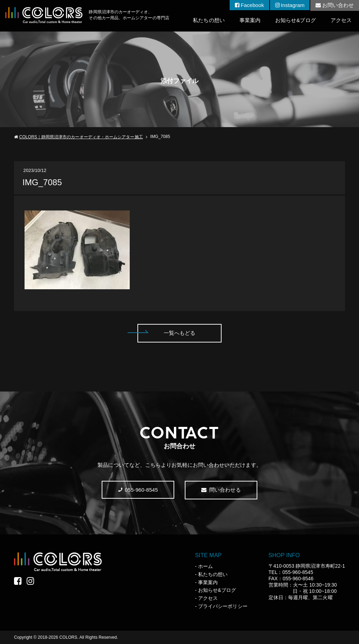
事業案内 (250, 20)
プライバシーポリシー (223, 606)
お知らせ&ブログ (296, 20)
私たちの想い (209, 20)
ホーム (205, 566)
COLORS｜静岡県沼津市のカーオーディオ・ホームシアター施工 (81, 137)
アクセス (341, 20)
